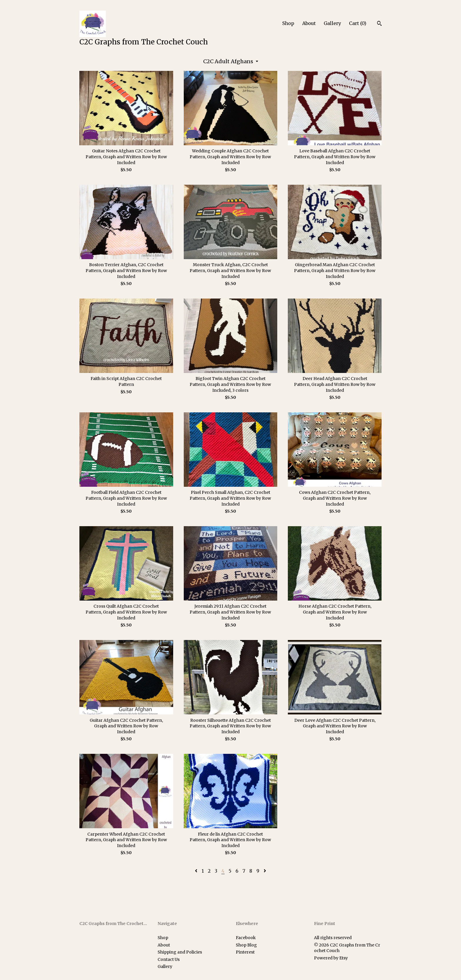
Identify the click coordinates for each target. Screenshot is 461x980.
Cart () (358, 23)
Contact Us (169, 959)
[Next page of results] (265, 871)
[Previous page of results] (197, 871)
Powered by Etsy (331, 958)
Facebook (246, 938)
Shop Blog (246, 945)
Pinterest (245, 952)
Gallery (332, 23)
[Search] (379, 24)
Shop (288, 23)
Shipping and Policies (180, 952)
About (309, 23)
